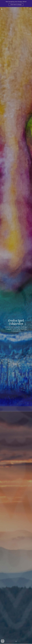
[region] (16, 4)
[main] (16, 326)
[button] (2, 9)
